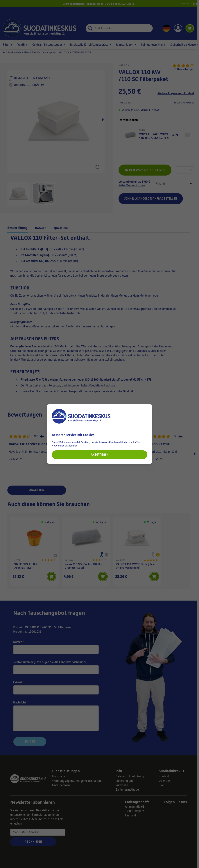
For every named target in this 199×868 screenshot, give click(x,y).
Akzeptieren (100, 455)
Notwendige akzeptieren (65, 446)
